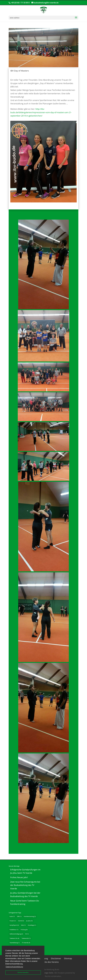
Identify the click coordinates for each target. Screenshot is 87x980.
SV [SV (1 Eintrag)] (27, 934)
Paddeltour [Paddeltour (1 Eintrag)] (14, 930)
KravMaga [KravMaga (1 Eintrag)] (32, 925)
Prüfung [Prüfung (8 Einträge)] (24, 930)
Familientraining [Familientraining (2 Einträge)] (30, 916)
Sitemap (68, 958)
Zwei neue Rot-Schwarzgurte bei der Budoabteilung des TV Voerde (25, 885)
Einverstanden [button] (23, 972)
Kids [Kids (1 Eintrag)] (23, 925)
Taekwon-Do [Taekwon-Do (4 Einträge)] (14, 938)
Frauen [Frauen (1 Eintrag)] (13, 921)
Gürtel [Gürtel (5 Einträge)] (21, 921)
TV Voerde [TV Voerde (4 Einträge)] (26, 943)
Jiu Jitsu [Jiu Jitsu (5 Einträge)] (29, 921)
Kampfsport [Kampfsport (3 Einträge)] (14, 925)
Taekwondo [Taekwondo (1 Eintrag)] (26, 938)
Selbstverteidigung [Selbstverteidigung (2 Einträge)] (16, 934)
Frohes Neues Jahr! (19, 877)
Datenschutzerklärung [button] (14, 967)
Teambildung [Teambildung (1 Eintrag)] (15, 943)
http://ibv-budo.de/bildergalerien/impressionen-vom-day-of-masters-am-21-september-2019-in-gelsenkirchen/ (41, 112)
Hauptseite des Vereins (48, 962)
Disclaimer (56, 958)
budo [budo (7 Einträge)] (12, 916)
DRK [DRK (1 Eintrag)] (19, 916)
